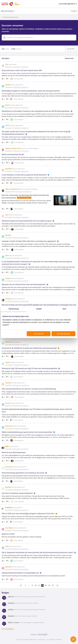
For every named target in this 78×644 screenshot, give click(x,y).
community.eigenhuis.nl (68, 4)
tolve (7, 215)
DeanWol (8, 487)
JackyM (8, 278)
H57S (7, 256)
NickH (7, 105)
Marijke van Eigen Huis (13, 148)
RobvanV (8, 342)
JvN (6, 64)
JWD (7, 446)
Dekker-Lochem (13, 623)
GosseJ (8, 403)
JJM (7, 546)
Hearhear (8, 383)
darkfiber (11, 610)
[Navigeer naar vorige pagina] (21, 585)
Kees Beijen (9, 528)
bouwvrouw (9, 467)
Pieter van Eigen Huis (12, 189)
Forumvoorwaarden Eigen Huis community (30, 639)
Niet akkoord (39, 334)
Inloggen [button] (74, 11)
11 (39, 585)
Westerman (9, 426)
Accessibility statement (54, 639)
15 (53, 585)
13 (46, 585)
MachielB (8, 169)
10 (36, 585)
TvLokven (8, 299)
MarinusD (8, 567)
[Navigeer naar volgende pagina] (57, 585)
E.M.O (7, 126)
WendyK (8, 235)
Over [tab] (64, 309)
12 (42, 585)
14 (49, 585)
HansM (7, 85)
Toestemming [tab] (14, 309)
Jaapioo (8, 362)
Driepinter (9, 508)
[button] (39, 73)
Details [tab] (39, 309)
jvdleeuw (11, 597)
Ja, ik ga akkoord (63, 334)
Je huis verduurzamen (11, 17)
